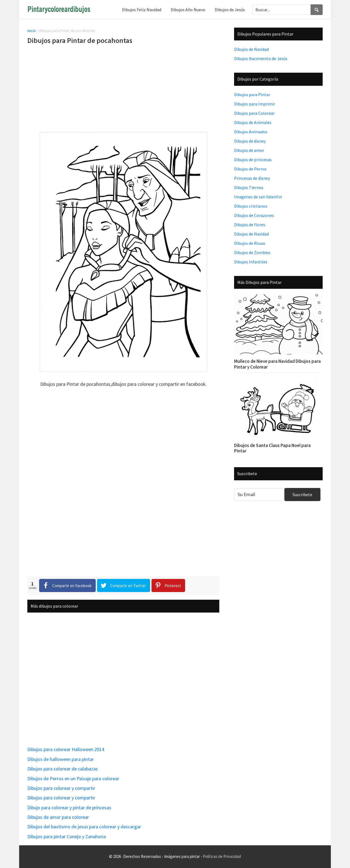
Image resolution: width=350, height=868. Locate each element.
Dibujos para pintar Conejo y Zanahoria (67, 836)
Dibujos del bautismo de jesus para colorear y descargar (84, 827)
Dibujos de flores (250, 225)
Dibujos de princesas (253, 160)
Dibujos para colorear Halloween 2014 (66, 749)
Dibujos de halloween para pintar (61, 759)
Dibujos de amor (249, 150)
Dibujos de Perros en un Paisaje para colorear (73, 779)
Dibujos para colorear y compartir (61, 788)
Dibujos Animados (251, 132)
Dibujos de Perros (250, 169)
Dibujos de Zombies (252, 252)
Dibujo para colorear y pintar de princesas (69, 807)
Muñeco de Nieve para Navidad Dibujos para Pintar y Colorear (277, 364)
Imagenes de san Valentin (258, 197)
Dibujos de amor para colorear (58, 817)
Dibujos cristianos (251, 206)
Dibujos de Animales (253, 122)
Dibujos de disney (250, 141)
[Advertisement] (123, 89)
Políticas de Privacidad (222, 856)
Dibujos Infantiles (251, 262)
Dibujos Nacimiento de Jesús (261, 58)
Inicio (32, 31)
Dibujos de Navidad (251, 49)
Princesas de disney (252, 178)
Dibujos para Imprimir (255, 104)
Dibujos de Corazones (254, 215)
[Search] (317, 10)
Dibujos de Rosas (250, 243)
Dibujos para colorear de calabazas (63, 769)
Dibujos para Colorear (254, 113)
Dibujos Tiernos (249, 187)
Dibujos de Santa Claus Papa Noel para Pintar (272, 448)
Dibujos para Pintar (252, 95)
